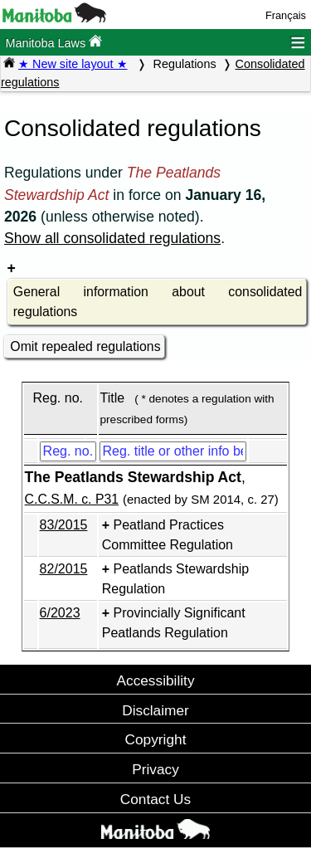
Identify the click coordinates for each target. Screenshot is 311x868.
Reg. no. (57, 398)
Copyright (156, 739)
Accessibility (155, 680)
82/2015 (64, 569)
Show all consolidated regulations (112, 238)
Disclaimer (155, 710)
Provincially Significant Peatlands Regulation (174, 623)
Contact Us (155, 799)
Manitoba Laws (53, 42)
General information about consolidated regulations (158, 302)
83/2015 (64, 525)
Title (113, 398)
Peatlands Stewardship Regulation (175, 579)
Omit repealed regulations (85, 346)
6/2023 (60, 613)
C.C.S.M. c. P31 (72, 499)
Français (286, 15)
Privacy (155, 769)
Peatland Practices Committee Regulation (168, 535)
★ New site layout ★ (73, 64)
